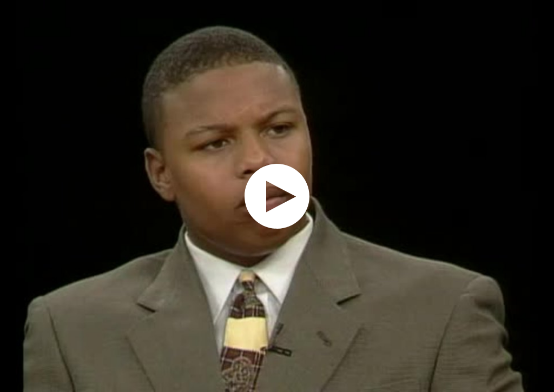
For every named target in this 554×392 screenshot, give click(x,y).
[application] (277, 196)
